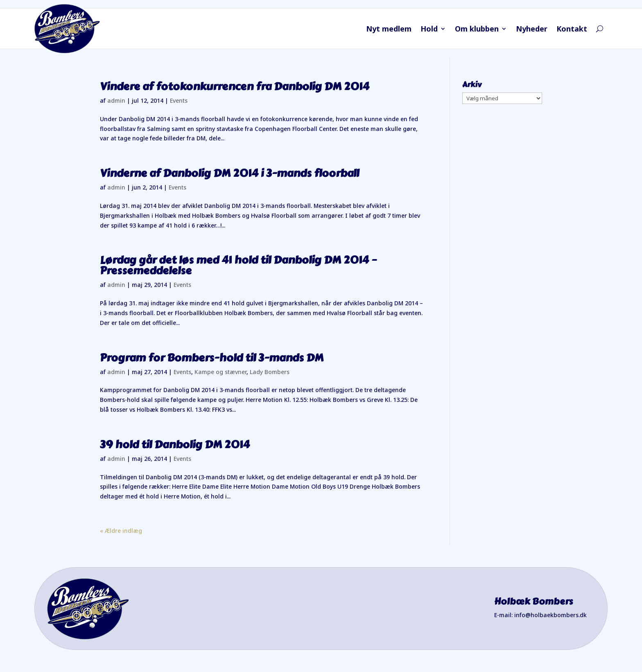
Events (179, 100)
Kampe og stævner (220, 372)
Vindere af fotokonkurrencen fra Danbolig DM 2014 (235, 86)
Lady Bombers (270, 372)
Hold (429, 30)
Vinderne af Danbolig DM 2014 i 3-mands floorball (229, 173)
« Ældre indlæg (121, 531)
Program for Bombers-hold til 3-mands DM (212, 358)
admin (116, 100)
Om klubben (477, 30)
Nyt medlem (389, 30)
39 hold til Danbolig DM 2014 (175, 444)
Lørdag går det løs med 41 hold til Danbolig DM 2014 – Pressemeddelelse (238, 265)
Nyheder (532, 30)
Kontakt (572, 30)
